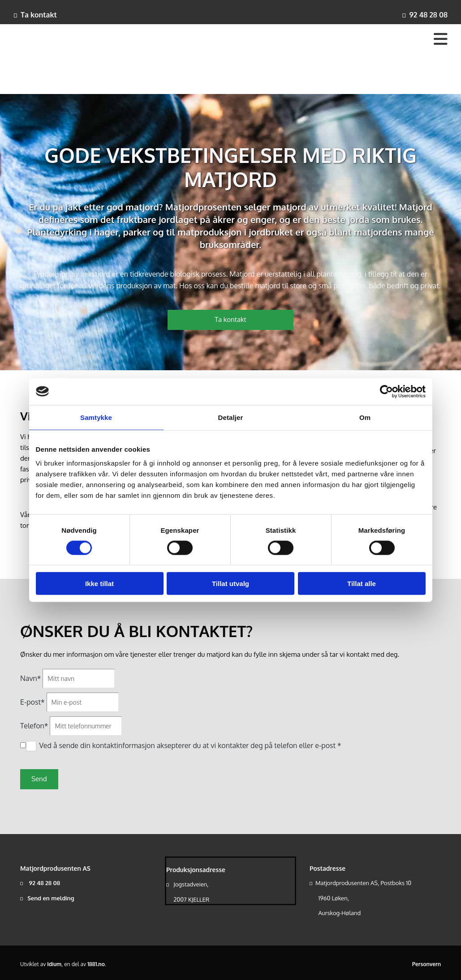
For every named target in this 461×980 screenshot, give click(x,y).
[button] (231, 320)
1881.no (96, 964)
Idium (54, 964)
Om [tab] (365, 417)
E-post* (32, 702)
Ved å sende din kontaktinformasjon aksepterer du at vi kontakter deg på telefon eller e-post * (190, 745)
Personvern (427, 964)
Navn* (30, 678)
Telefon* (34, 726)
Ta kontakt (39, 15)
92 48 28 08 (428, 15)
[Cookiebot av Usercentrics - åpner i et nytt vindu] (386, 391)
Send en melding (51, 898)
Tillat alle (362, 584)
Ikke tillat (99, 584)
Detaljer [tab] (231, 417)
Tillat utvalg (230, 584)
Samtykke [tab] (96, 417)
